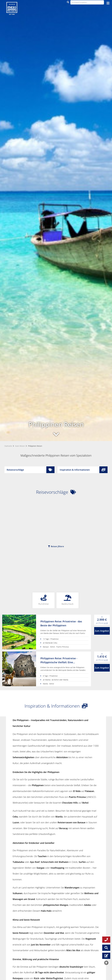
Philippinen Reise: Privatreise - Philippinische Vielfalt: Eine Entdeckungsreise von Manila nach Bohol (61, 660)
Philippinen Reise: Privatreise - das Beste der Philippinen (61, 623)
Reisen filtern (56, 546)
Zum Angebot (102, 631)
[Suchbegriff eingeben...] (87, 2)
